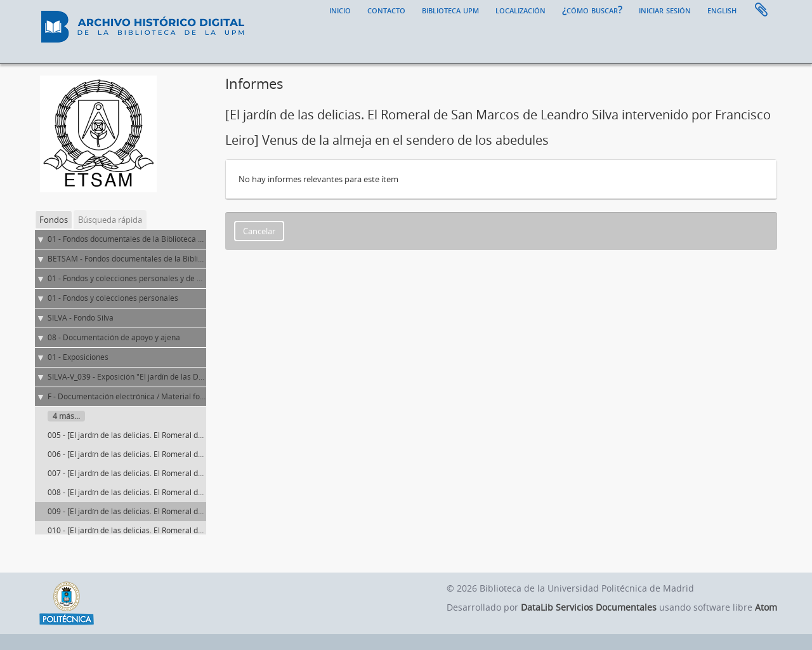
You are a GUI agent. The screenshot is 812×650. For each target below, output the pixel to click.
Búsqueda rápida (110, 220)
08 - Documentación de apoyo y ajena (114, 337)
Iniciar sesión (665, 10)
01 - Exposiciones (78, 357)
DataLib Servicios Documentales (589, 607)
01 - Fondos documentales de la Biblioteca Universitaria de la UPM (165, 239)
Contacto (386, 10)
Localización (521, 10)
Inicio (340, 10)
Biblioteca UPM (450, 10)
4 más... (66, 416)
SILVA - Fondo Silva (81, 318)
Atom (766, 607)
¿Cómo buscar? (592, 10)
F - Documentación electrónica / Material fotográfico (140, 396)
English (722, 10)
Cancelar (259, 231)
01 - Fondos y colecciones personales (113, 298)
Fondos (54, 220)
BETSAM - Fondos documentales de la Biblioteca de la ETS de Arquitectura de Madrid (197, 259)
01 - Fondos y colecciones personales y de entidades (140, 278)
